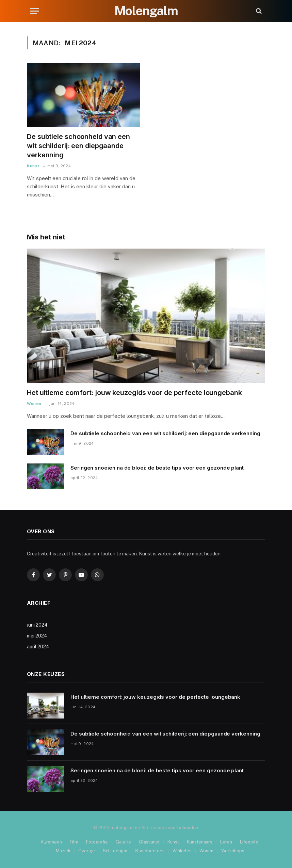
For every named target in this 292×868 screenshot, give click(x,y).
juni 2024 (37, 625)
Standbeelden (150, 851)
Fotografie (97, 842)
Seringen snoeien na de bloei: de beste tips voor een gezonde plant (157, 468)
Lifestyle (249, 842)
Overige (87, 851)
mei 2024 (37, 636)
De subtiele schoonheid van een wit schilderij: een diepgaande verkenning (78, 146)
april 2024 (38, 647)
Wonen (34, 404)
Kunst (33, 166)
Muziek (63, 851)
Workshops (233, 851)
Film (74, 842)
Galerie (123, 842)
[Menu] (35, 11)
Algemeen (51, 842)
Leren (226, 842)
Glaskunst (149, 842)
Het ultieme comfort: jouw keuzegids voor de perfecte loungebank (134, 393)
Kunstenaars (200, 842)
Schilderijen (115, 851)
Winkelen (182, 851)
